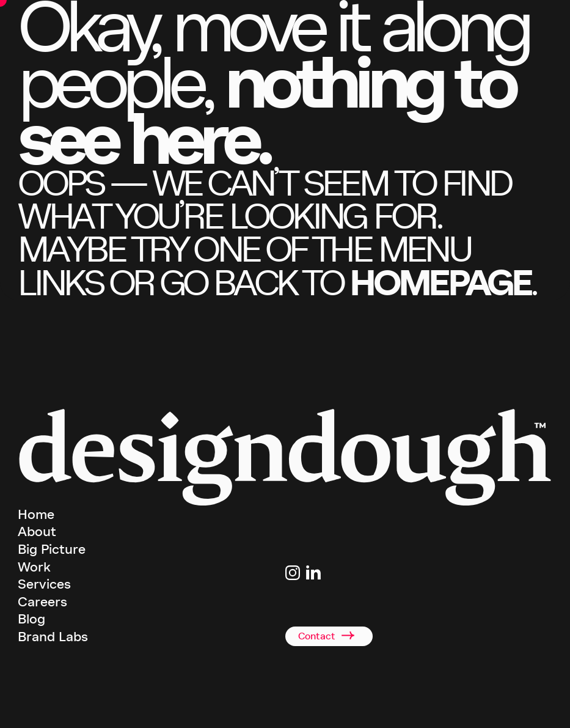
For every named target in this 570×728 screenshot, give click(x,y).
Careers (42, 602)
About (37, 532)
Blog (31, 619)
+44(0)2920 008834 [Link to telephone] (315, 609)
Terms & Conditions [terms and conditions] (316, 709)
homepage (440, 283)
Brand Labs (53, 637)
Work (34, 567)
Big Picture (52, 550)
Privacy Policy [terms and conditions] (371, 709)
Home (36, 515)
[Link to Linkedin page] (313, 573)
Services (44, 584)
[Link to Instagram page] (293, 573)
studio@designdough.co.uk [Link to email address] (327, 594)
